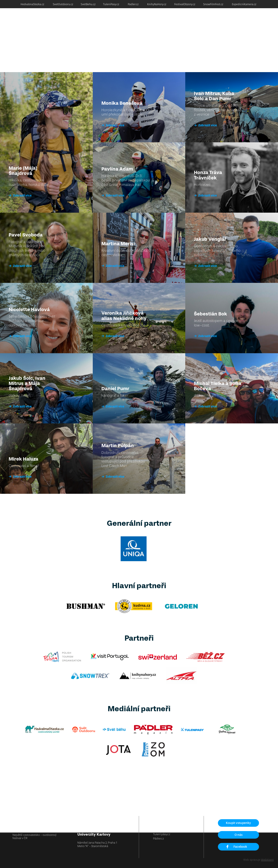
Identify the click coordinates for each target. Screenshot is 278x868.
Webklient (267, 860)
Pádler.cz (158, 839)
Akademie (165, 21)
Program (126, 21)
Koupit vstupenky (238, 823)
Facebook (236, 847)
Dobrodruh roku (145, 21)
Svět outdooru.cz (163, 825)
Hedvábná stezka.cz (165, 821)
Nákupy (213, 21)
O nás (239, 835)
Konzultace (182, 21)
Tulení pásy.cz (162, 834)
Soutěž (238, 21)
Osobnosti (199, 21)
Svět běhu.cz (161, 830)
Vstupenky (111, 21)
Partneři (226, 21)
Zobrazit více (20, 196)
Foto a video (254, 21)
